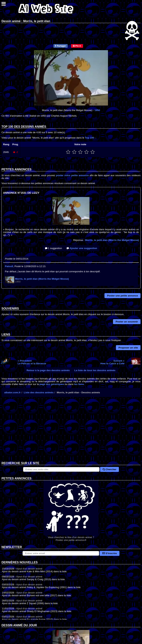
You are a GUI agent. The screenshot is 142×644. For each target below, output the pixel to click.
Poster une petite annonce (122, 296)
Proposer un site (128, 348)
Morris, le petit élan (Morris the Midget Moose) (112, 240)
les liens (79, 384)
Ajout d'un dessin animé (29, 569)
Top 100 (89, 138)
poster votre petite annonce (72, 175)
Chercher (109, 469)
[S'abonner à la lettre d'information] (61, 553)
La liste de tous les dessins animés (95, 370)
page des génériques (52, 384)
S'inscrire (110, 553)
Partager (60, 46)
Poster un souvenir (127, 322)
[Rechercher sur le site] (61, 469)
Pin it (77, 46)
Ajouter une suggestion (82, 248)
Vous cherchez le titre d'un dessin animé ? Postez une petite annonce (71, 511)
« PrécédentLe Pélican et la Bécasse (32, 362)
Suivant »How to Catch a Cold (112, 362)
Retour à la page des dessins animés (48, 370)
